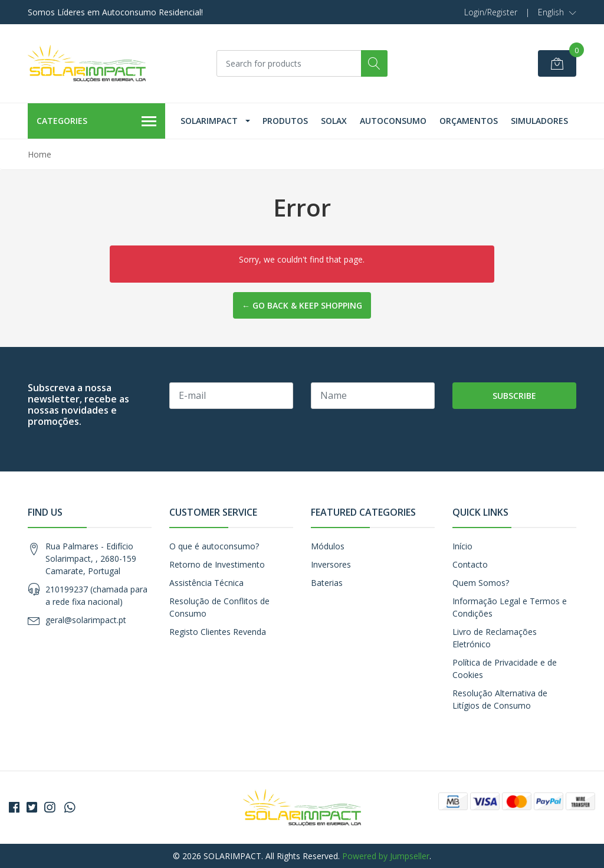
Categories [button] (96, 122)
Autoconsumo (393, 121)
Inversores (331, 564)
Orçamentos (469, 121)
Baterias (327, 583)
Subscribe (514, 396)
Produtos (285, 121)
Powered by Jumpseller (386, 856)
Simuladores (539, 121)
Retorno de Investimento (217, 564)
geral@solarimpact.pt (86, 620)
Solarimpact (209, 121)
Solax (334, 121)
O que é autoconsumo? (214, 546)
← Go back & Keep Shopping (302, 305)
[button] (557, 12)
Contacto (470, 564)
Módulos (328, 546)
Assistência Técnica (206, 583)
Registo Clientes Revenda (218, 632)
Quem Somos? (481, 583)
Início (462, 546)
